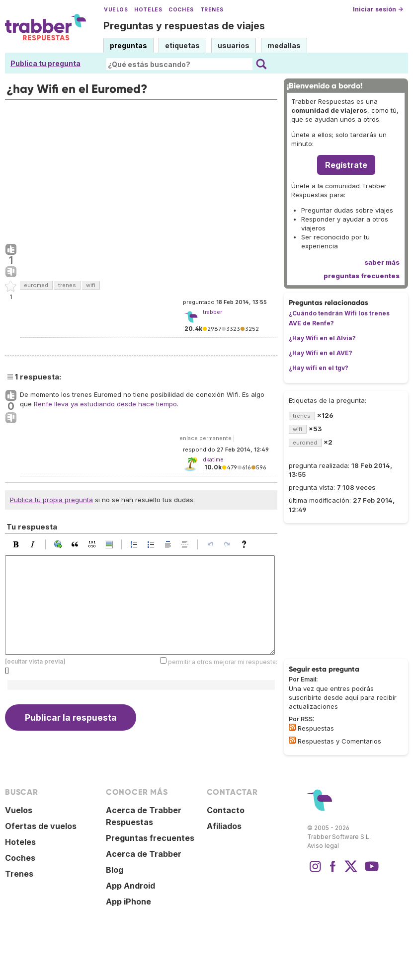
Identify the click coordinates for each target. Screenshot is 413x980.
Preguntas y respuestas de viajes (184, 26)
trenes (67, 285)
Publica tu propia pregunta (51, 500)
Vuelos (116, 10)
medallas (284, 45)
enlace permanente (206, 438)
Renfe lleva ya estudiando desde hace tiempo (105, 404)
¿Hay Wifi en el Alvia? (322, 338)
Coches (181, 10)
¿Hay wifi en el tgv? (319, 368)
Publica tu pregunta (45, 63)
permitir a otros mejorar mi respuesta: (223, 661)
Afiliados (224, 826)
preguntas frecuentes (362, 276)
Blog (115, 870)
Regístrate (346, 165)
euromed (36, 285)
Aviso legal (323, 846)
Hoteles (148, 10)
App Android (130, 886)
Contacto (226, 810)
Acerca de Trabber (144, 854)
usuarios (234, 45)
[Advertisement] (141, 169)
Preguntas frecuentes (150, 838)
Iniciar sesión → (378, 9)
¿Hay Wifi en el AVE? (321, 353)
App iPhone (128, 902)
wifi (91, 285)
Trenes (212, 10)
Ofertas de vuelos (41, 826)
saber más (382, 262)
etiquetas (182, 45)
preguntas (128, 45)
